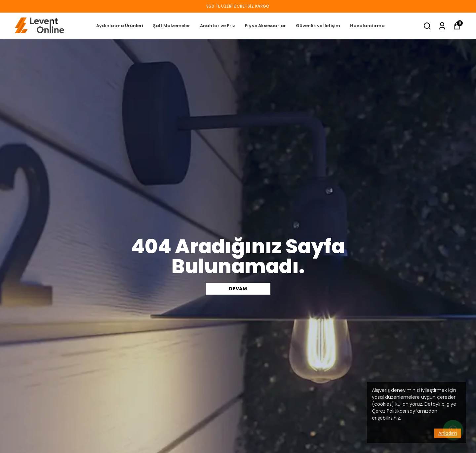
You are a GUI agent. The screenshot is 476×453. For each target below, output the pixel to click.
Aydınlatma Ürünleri (120, 26)
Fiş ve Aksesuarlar (265, 26)
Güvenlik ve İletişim (318, 26)
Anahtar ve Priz (218, 26)
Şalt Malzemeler (172, 26)
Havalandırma (367, 26)
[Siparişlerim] (442, 26)
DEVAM (238, 289)
